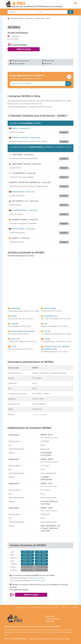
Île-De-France (29, 18)
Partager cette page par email (19, 61)
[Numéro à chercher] (38, 84)
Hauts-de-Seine (40, 18)
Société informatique (17, 18)
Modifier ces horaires (37, 578)
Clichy (48, 18)
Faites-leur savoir (39, 580)
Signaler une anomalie (17, 64)
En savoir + (64, 132)
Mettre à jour (47, 64)
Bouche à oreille (48, 61)
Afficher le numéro (24, 49)
